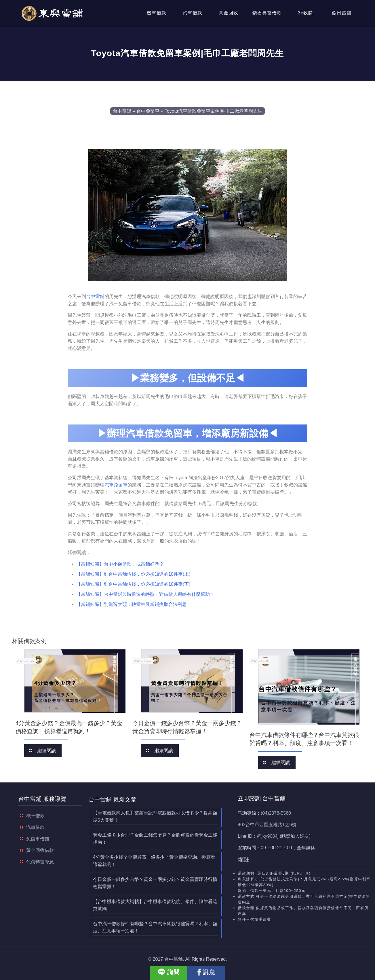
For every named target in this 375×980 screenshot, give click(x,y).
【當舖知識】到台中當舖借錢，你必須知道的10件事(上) (133, 574)
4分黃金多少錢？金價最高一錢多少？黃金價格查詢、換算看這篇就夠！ (154, 861)
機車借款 (35, 816)
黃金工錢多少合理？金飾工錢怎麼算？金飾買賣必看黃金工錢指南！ (155, 839)
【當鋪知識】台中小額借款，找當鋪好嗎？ (120, 564)
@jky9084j (268, 836)
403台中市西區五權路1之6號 (267, 825)
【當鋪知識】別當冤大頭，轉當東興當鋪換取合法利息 (132, 604)
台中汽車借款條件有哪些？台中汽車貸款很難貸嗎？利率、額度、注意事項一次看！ (155, 927)
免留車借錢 (38, 839)
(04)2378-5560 (276, 813)
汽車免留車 (116, 485)
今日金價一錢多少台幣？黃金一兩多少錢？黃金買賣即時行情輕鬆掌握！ (155, 883)
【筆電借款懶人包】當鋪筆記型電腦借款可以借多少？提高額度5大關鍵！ (155, 816)
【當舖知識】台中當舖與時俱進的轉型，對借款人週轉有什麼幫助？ (145, 594)
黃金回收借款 (40, 850)
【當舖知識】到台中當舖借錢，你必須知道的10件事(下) (133, 584)
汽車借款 (35, 827)
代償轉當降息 (40, 862)
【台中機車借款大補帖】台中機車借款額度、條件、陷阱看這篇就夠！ (155, 905)
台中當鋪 (95, 296)
